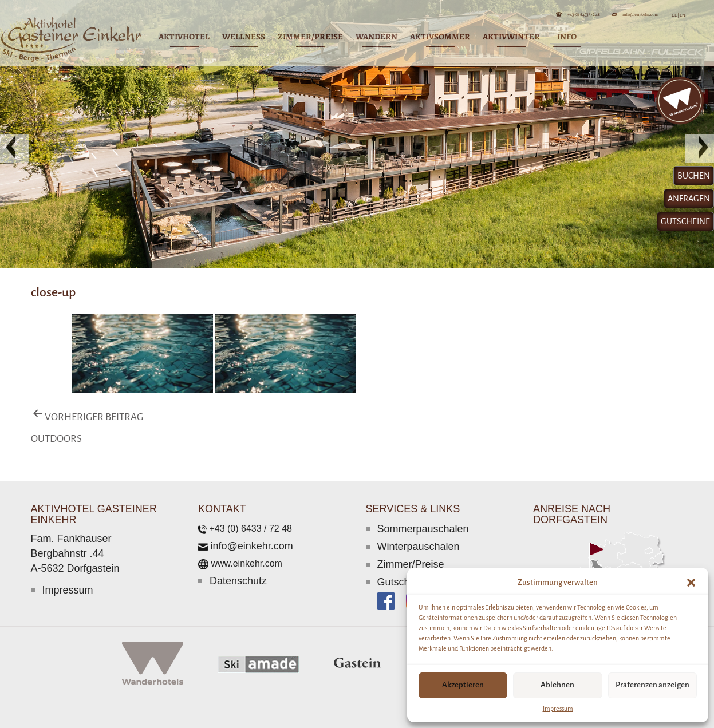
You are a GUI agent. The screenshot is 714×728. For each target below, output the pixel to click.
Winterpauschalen (419, 547)
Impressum (558, 709)
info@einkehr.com (640, 14)
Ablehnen (557, 685)
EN (682, 15)
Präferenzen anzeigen (652, 685)
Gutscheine (403, 582)
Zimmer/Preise (411, 564)
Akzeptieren (463, 685)
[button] (691, 583)
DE (675, 15)
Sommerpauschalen (423, 529)
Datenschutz (238, 581)
